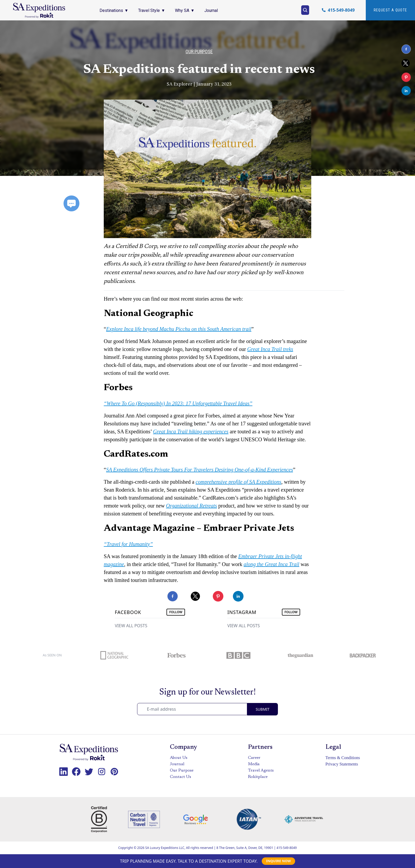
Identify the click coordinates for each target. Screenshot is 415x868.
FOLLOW (176, 612)
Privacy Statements (342, 764)
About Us (179, 758)
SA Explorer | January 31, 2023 (199, 84)
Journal (177, 764)
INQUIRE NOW (278, 861)
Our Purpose (199, 52)
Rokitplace (258, 777)
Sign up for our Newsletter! (207, 692)
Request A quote (391, 10)
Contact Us (181, 777)
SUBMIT (263, 709)
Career (254, 758)
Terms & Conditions (343, 758)
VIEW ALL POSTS (131, 626)
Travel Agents (261, 771)
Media (254, 764)
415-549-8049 (341, 10)
